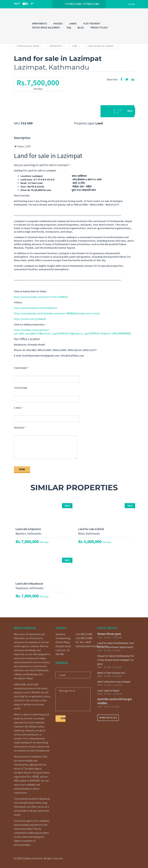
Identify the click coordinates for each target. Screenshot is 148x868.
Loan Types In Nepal (108, 691)
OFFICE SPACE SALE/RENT (46, 28)
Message (19, 428)
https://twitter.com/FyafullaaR (30, 319)
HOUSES (58, 23)
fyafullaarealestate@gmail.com (84, 646)
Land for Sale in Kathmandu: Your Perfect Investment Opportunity (116, 645)
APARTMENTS (39, 23)
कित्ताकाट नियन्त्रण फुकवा (109, 634)
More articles (108, 718)
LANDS (73, 23)
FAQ (69, 28)
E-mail (18, 408)
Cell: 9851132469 (84, 634)
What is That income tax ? (112, 673)
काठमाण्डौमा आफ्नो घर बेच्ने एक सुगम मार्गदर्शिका (115, 701)
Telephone (21, 388)
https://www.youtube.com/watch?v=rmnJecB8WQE (41, 297)
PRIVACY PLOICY (99, 28)
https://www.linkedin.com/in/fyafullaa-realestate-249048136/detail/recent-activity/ (57, 313)
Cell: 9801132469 (84, 638)
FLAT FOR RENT (92, 23)
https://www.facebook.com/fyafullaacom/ (36, 308)
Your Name (20, 368)
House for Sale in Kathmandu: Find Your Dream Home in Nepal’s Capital (116, 660)
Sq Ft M (24, 4)
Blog (81, 28)
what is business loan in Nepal (114, 682)
